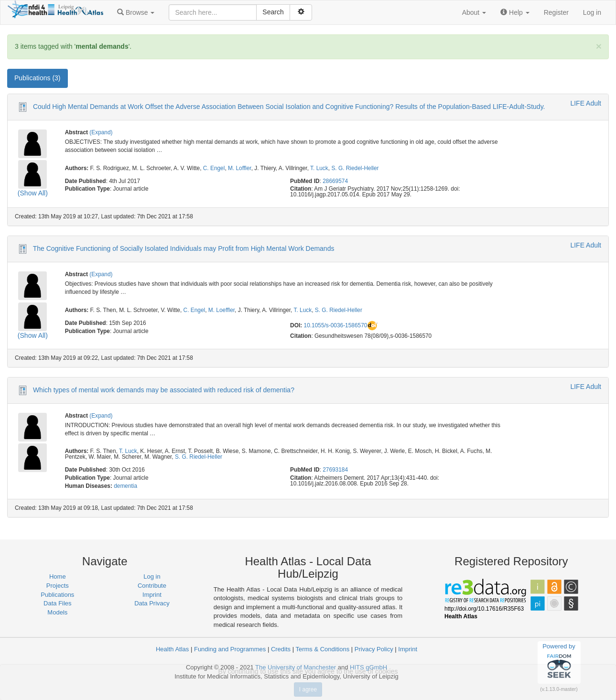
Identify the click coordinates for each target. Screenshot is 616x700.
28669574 (335, 181)
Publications (57, 595)
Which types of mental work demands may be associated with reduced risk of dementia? (164, 389)
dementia (125, 486)
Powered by (559, 662)
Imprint (152, 595)
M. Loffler (240, 168)
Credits (281, 649)
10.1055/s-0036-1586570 (336, 325)
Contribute (152, 586)
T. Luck (319, 168)
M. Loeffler (222, 310)
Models (57, 612)
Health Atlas (172, 649)
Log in (592, 12)
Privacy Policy (374, 649)
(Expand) (101, 132)
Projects (58, 586)
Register (556, 12)
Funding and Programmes (230, 649)
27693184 (335, 470)
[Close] (599, 46)
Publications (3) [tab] (38, 78)
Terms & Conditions (322, 649)
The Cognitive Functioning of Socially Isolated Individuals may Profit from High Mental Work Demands (184, 248)
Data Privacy (152, 603)
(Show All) (33, 193)
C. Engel (214, 168)
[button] (136, 12)
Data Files (58, 603)
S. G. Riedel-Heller (355, 168)
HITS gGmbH (368, 667)
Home (58, 576)
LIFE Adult (586, 103)
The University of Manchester (296, 667)
